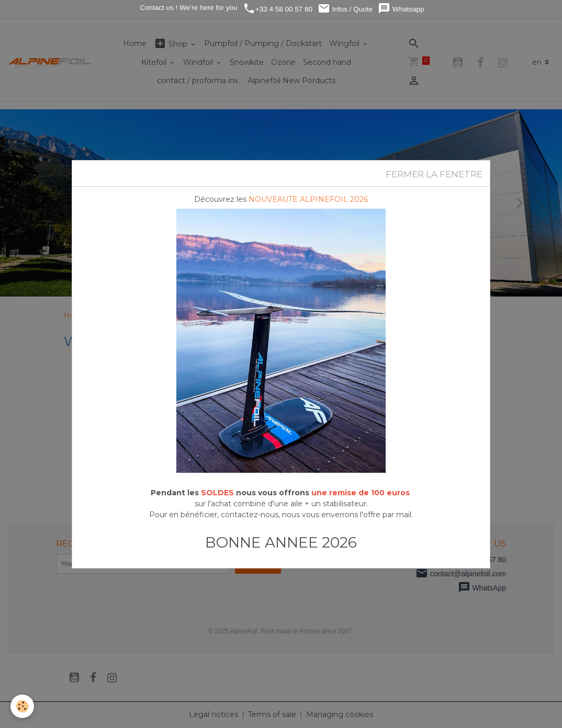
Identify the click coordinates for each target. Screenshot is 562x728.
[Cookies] (22, 706)
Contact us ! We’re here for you (187, 8)
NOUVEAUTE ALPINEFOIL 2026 (308, 199)
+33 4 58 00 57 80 (278, 9)
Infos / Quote (345, 9)
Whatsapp (401, 9)
